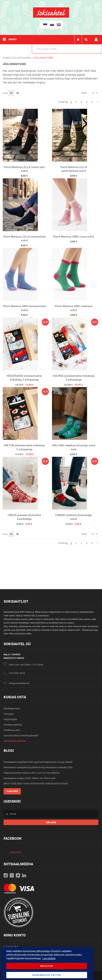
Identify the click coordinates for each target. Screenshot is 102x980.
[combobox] (67, 49)
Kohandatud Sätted (47, 975)
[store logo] (51, 17)
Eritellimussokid (12, 730)
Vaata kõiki (12, 791)
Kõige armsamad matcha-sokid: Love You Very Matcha (31, 773)
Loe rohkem (49, 958)
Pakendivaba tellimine (15, 741)
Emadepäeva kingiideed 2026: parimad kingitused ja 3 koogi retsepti (38, 762)
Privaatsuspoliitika (13, 725)
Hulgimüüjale (10, 719)
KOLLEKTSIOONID (22, 58)
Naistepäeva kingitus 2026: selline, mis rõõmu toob (29, 778)
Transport (9, 714)
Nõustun (47, 966)
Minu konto (96, 40)
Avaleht (7, 58)
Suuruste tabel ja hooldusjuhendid (21, 735)
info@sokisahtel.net (19, 683)
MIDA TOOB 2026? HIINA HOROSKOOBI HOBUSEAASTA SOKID (36, 784)
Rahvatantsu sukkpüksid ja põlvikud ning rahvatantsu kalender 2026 (38, 767)
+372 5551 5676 (17, 673)
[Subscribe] (51, 822)
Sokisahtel (15, 852)
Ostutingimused (12, 708)
